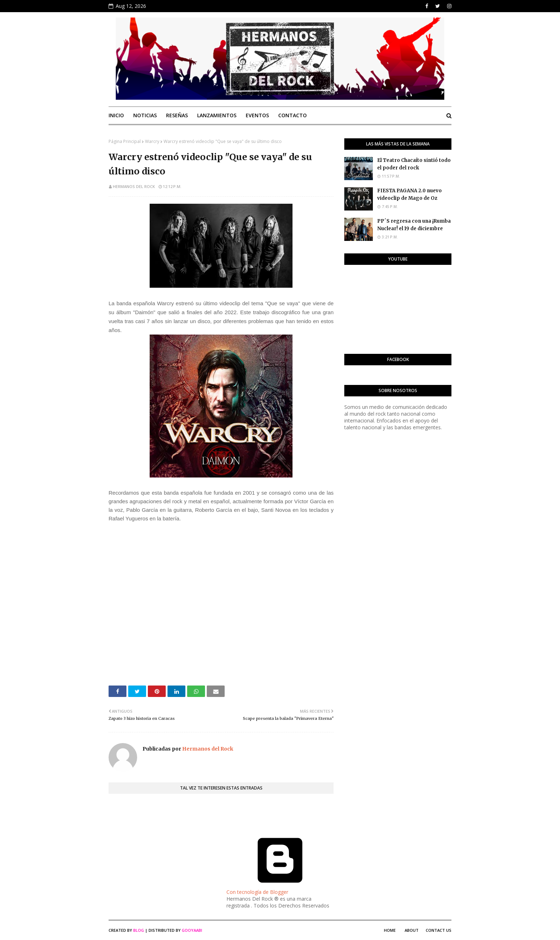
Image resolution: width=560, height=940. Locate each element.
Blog (139, 930)
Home (390, 930)
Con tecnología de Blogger (280, 889)
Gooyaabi (192, 930)
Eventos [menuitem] (257, 115)
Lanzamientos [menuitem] (217, 115)
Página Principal (125, 141)
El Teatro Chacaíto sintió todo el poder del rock (414, 164)
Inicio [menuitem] (116, 115)
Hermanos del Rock (134, 186)
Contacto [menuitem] (292, 115)
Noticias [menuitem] (145, 115)
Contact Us (439, 930)
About (412, 930)
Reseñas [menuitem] (177, 115)
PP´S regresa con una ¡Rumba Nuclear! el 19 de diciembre (414, 225)
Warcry (152, 141)
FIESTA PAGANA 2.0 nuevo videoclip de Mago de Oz (409, 194)
